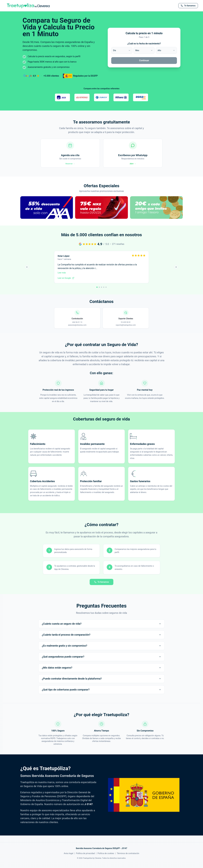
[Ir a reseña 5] (106, 292)
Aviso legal (68, 858)
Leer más (62, 277)
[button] (47, 215)
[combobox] (122, 50)
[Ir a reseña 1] (97, 292)
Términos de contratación (128, 858)
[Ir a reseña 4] (104, 292)
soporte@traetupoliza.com (126, 329)
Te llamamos (102, 586)
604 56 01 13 (77, 327)
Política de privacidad (85, 858)
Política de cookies (106, 858)
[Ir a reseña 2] (99, 292)
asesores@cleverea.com (77, 329)
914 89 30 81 (126, 327)
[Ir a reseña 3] (101, 292)
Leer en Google (66, 282)
